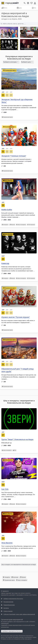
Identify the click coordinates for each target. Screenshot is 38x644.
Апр (3, 202)
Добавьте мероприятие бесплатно (12, 631)
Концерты (5, 225)
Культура (15, 577)
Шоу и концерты (21, 225)
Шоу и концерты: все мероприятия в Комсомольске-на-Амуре (19, 565)
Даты (19, 8)
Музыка (12, 225)
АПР (3, 92)
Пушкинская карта (7, 117)
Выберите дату (26, 62)
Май (3, 256)
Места (4, 8)
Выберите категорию (10, 62)
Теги (34, 8)
